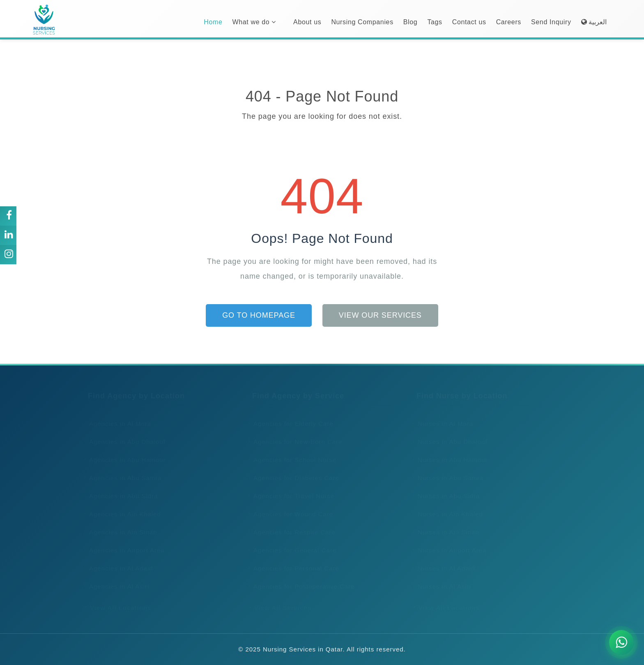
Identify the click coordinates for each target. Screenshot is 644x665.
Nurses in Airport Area (449, 542)
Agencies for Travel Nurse (291, 488)
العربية (594, 22)
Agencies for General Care (292, 542)
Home (213, 22)
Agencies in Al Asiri (116, 578)
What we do (254, 22)
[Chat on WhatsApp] (621, 642)
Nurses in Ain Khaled (448, 506)
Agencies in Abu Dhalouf (125, 434)
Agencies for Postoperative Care (301, 578)
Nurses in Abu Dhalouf (450, 434)
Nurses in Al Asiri (442, 578)
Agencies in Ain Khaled (122, 506)
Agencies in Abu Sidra (121, 488)
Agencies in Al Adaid (118, 560)
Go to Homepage (259, 315)
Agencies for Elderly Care (291, 416)
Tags (435, 22)
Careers (509, 22)
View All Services (280, 600)
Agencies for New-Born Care (295, 434)
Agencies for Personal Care (294, 560)
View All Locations (117, 600)
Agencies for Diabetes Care (294, 470)
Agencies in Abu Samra (123, 470)
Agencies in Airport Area (124, 542)
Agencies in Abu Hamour (125, 452)
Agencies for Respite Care (292, 524)
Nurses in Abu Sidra (446, 488)
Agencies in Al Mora (117, 416)
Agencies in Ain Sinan (121, 524)
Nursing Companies (362, 22)
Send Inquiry (551, 22)
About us (307, 22)
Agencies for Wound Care (291, 506)
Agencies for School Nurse (292, 452)
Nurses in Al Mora (443, 416)
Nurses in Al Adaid (444, 560)
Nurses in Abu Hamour (450, 452)
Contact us (469, 22)
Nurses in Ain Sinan (446, 524)
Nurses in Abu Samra (448, 470)
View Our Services (380, 315)
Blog (411, 22)
